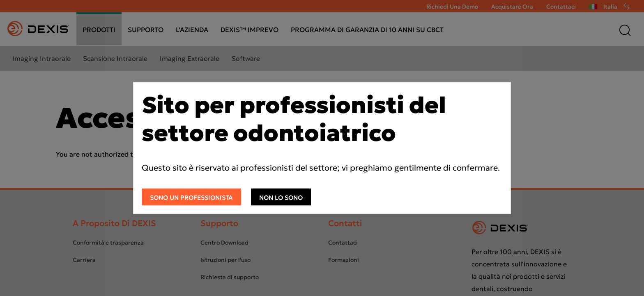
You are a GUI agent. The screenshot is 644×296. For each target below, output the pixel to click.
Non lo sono (281, 198)
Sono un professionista (191, 198)
